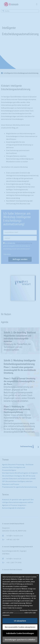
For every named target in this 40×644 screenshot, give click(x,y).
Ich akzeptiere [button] (20, 621)
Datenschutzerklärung (11, 610)
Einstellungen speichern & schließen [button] (20, 640)
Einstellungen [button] (19, 613)
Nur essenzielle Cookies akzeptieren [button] (20, 627)
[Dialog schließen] (37, 576)
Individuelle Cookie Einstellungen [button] (20, 633)
